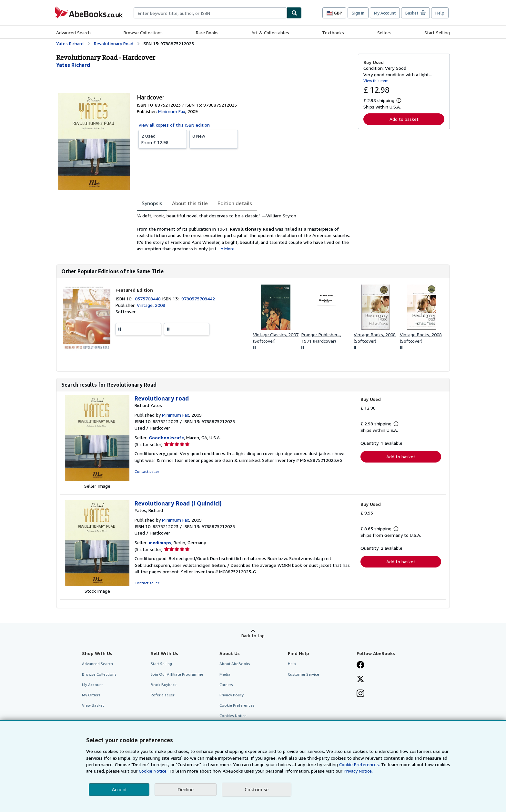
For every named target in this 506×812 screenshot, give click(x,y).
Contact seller (147, 471)
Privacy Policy (232, 695)
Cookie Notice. (153, 771)
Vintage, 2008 (151, 305)
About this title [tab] (190, 203)
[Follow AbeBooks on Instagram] (360, 694)
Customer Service (304, 674)
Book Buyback (164, 685)
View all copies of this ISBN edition (174, 125)
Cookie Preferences (237, 705)
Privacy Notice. (358, 771)
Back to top (253, 635)
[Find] (294, 13)
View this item (376, 81)
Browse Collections (143, 32)
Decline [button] (186, 790)
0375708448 (148, 299)
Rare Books (207, 32)
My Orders (91, 695)
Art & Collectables (270, 32)
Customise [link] (257, 789)
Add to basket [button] (404, 119)
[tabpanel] (245, 232)
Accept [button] (119, 790)
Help (440, 13)
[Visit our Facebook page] (360, 665)
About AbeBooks (235, 664)
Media (225, 674)
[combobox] (210, 13)
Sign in (358, 13)
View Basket (93, 705)
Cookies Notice (233, 716)
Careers (226, 685)
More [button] (229, 249)
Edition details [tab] (235, 203)
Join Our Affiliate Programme (177, 674)
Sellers (384, 32)
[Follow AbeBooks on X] (360, 680)
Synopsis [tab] (152, 203)
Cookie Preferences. (359, 764)
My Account (385, 13)
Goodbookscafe (166, 437)
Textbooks (333, 32)
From (163, 139)
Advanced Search (73, 32)
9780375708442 (198, 299)
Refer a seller (162, 695)
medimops (160, 542)
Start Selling (437, 32)
